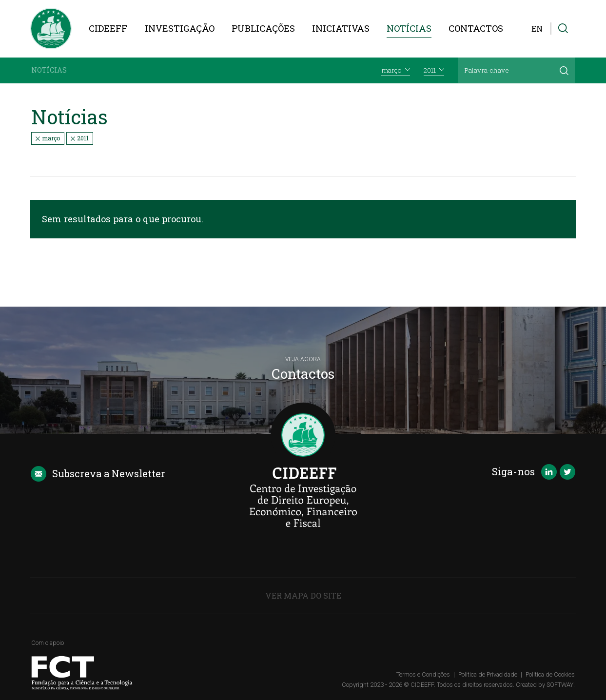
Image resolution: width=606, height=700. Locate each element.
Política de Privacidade (488, 674)
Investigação (180, 28)
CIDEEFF (108, 28)
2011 (80, 138)
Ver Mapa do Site (303, 595)
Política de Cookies (550, 674)
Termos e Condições (423, 674)
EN (537, 29)
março (48, 138)
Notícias (409, 28)
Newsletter (98, 474)
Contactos (476, 28)
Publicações (263, 28)
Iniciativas (341, 28)
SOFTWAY (560, 685)
